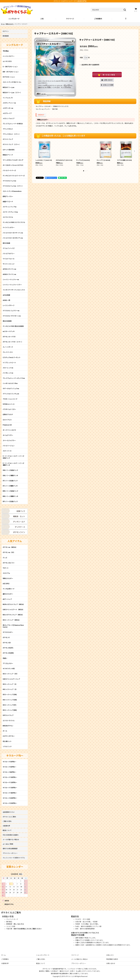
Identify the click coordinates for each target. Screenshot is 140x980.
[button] (126, 19)
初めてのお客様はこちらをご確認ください (28, 929)
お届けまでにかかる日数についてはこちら (85, 933)
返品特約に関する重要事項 (89, 65)
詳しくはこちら (19, 924)
